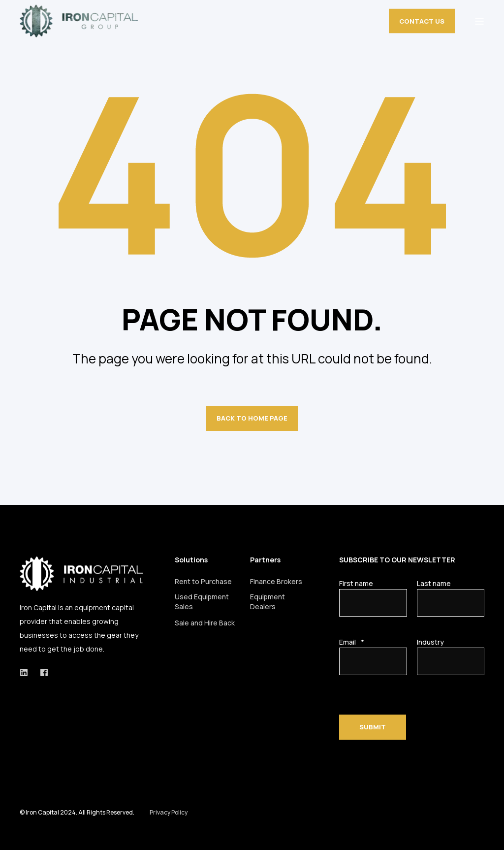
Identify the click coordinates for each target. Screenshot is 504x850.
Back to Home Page (252, 418)
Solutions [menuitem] (191, 560)
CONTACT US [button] (422, 21)
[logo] (81, 574)
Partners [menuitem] (265, 560)
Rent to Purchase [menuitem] (203, 581)
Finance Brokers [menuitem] (276, 581)
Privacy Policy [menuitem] (169, 813)
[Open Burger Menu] (479, 21)
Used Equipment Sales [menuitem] (202, 602)
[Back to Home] (79, 21)
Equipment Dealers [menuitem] (268, 602)
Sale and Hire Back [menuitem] (205, 623)
